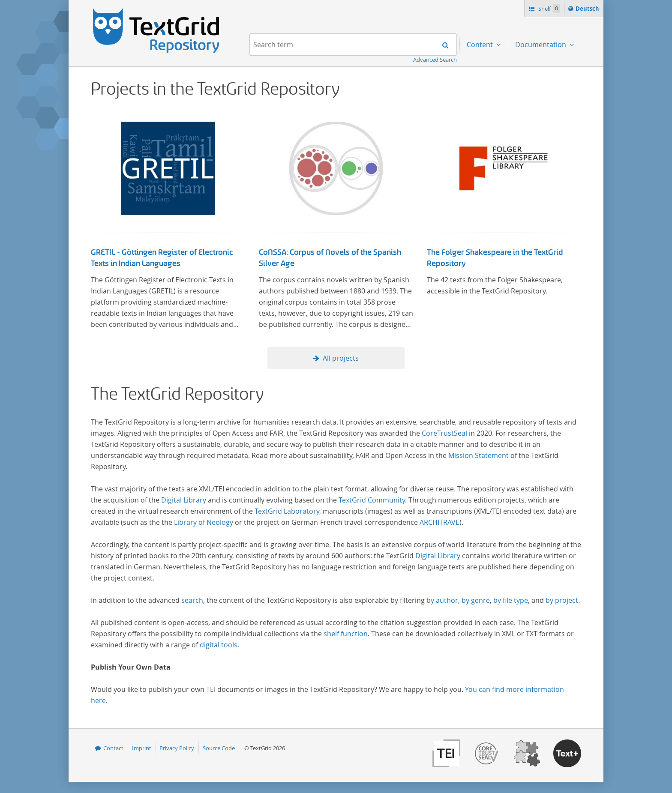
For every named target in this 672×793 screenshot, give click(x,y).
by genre (476, 600)
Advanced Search (435, 60)
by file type (511, 600)
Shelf (548, 8)
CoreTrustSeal (444, 433)
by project (562, 600)
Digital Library (184, 500)
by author (442, 600)
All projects (341, 358)
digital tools (219, 645)
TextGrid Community (372, 500)
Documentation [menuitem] (541, 45)
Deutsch (588, 10)
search (192, 600)
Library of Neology (204, 522)
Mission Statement (478, 455)
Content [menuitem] (481, 45)
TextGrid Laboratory (287, 511)
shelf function (346, 634)
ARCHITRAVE (439, 522)
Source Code (219, 748)
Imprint (142, 748)
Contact (113, 748)
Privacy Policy (177, 748)
